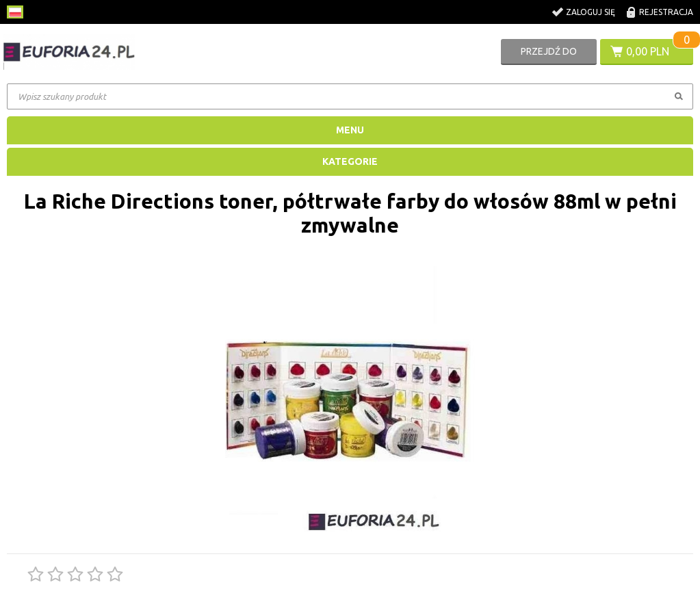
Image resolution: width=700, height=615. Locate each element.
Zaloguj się (591, 12)
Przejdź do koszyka (549, 55)
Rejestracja (666, 12)
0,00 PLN (648, 51)
